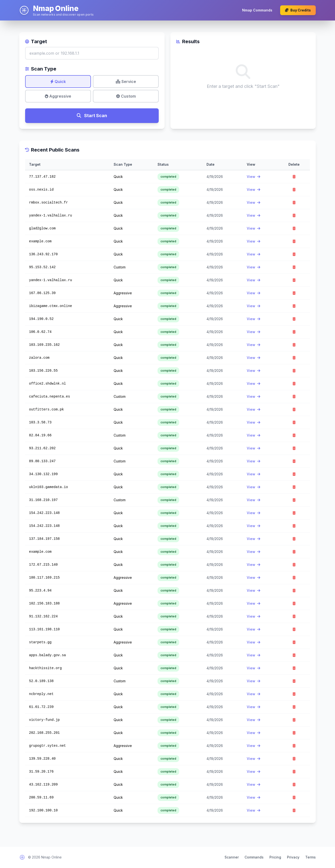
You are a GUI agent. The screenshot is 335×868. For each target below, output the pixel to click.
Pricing (275, 857)
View (253, 177)
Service (126, 82)
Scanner (232, 857)
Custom (126, 96)
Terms (310, 857)
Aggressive (58, 96)
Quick (58, 82)
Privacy (293, 857)
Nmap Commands (257, 10)
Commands (254, 857)
